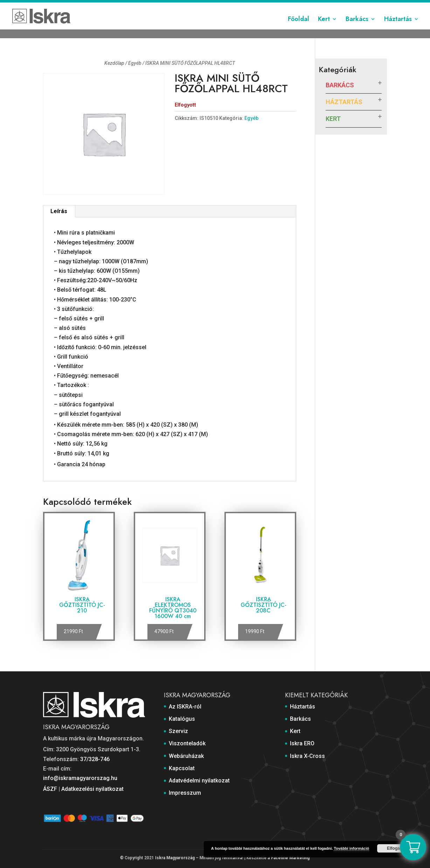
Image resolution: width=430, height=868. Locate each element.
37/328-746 (95, 759)
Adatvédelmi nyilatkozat (326, 6)
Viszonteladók (211, 6)
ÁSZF (50, 789)
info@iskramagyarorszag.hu (80, 778)
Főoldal (299, 29)
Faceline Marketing (290, 858)
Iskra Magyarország (175, 858)
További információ (351, 848)
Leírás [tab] (59, 211)
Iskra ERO (302, 743)
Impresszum (373, 6)
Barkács (357, 29)
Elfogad (395, 848)
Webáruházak (249, 6)
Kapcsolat (282, 6)
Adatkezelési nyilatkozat (92, 789)
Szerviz (181, 6)
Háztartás (398, 29)
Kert (324, 29)
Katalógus (155, 6)
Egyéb (135, 63)
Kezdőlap (114, 63)
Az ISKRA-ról (123, 6)
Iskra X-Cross (307, 756)
